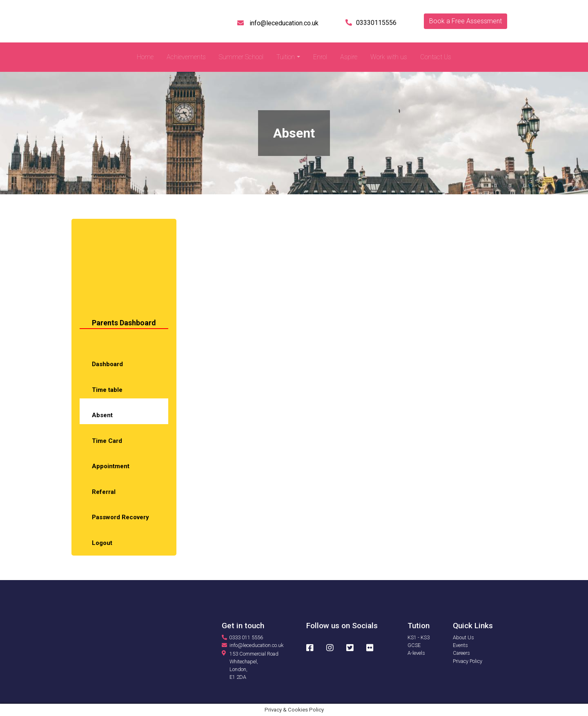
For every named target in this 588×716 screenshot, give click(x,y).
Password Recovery (120, 517)
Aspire (349, 57)
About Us (463, 637)
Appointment (111, 466)
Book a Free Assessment (465, 21)
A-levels (416, 653)
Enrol (320, 57)
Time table (107, 390)
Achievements (186, 57)
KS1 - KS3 (419, 637)
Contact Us (436, 57)
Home (145, 57)
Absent (102, 415)
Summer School (241, 57)
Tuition (286, 57)
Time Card (107, 441)
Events (460, 645)
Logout (102, 543)
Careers (461, 653)
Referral (104, 492)
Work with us (389, 57)
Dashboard (107, 364)
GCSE (414, 645)
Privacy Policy (468, 661)
